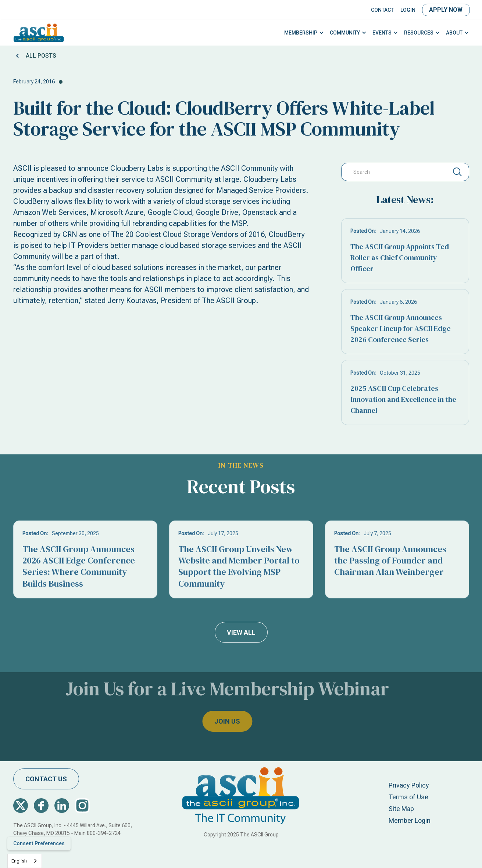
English (19, 861)
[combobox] (25, 861)
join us (213, 721)
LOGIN (408, 10)
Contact (382, 10)
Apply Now (446, 10)
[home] (39, 33)
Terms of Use (408, 797)
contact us (46, 779)
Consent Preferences (39, 843)
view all (241, 632)
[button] (304, 33)
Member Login (410, 820)
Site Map (401, 809)
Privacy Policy (409, 785)
